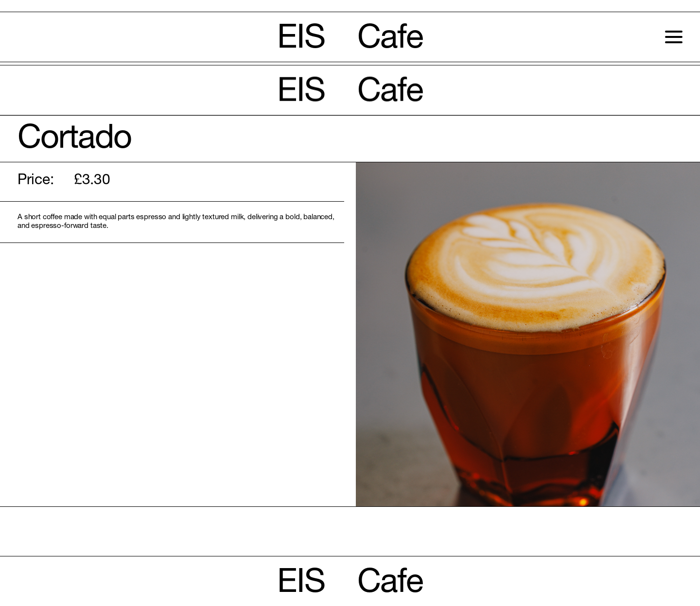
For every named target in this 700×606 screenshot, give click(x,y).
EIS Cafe (350, 40)
